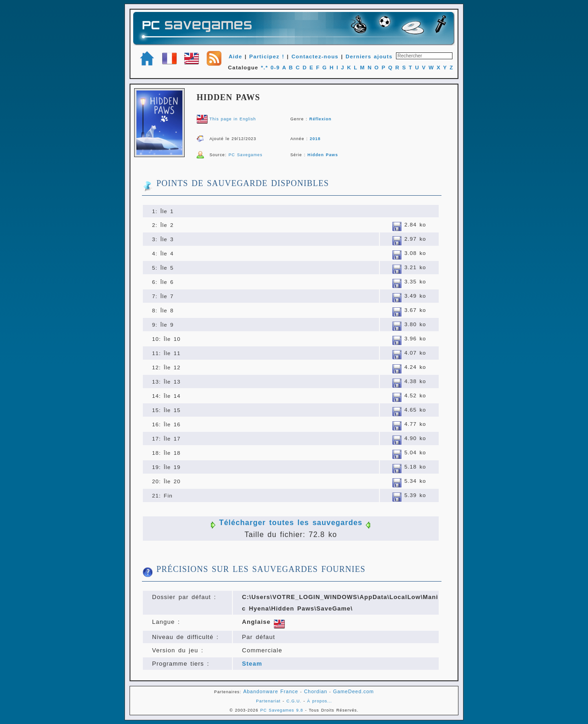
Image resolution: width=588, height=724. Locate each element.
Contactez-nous (315, 57)
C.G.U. (294, 701)
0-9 (275, 68)
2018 (315, 139)
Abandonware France (271, 691)
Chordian (316, 691)
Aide (236, 57)
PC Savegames (245, 155)
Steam (252, 664)
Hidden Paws (322, 155)
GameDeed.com (353, 691)
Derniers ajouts (369, 57)
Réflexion (320, 119)
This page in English (233, 119)
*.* (265, 68)
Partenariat (268, 701)
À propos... (320, 701)
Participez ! (267, 57)
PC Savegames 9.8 (282, 710)
